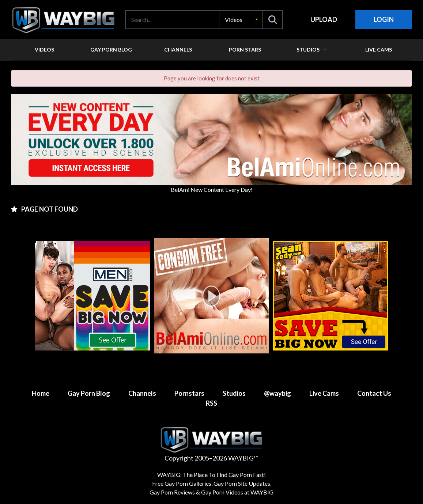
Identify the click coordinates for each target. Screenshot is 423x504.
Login (384, 19)
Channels (142, 393)
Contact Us (374, 393)
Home (41, 393)
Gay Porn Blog (89, 393)
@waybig (277, 393)
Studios (234, 393)
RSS (211, 403)
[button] (241, 20)
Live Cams (324, 393)
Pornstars (189, 393)
